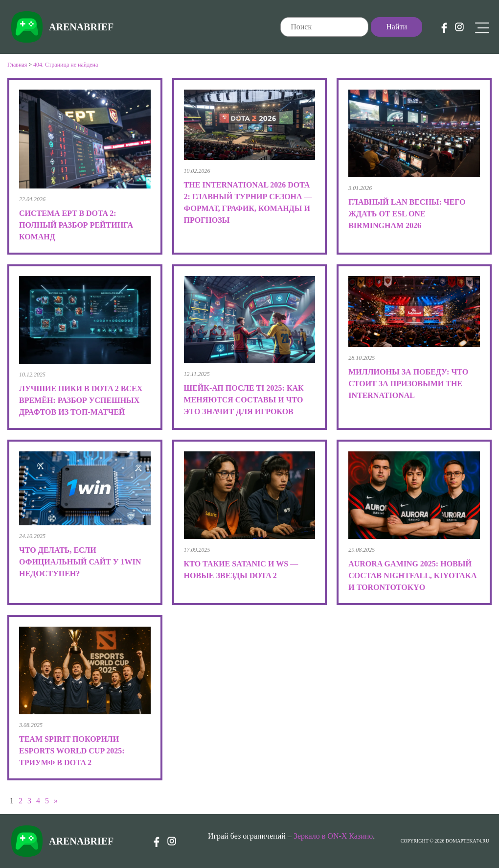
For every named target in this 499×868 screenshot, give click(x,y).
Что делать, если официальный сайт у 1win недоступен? (80, 562)
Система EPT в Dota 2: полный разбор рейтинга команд (76, 225)
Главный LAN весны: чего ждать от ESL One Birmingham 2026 (407, 214)
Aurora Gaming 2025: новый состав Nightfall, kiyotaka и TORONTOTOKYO (412, 575)
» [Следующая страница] (56, 801)
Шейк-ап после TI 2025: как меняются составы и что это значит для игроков (244, 400)
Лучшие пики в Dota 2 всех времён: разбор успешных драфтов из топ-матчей (81, 400)
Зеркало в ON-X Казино (333, 836)
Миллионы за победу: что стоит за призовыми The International (408, 384)
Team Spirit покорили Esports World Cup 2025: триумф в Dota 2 (72, 751)
